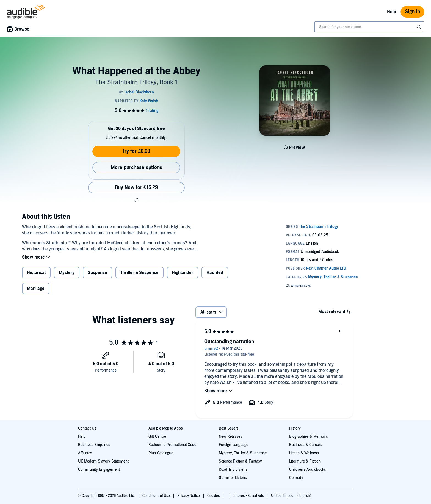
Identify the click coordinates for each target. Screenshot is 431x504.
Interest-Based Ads (249, 496)
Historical (36, 273)
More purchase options (136, 167)
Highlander (183, 273)
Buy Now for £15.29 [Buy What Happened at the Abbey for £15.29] (136, 188)
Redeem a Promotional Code (172, 445)
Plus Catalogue (161, 453)
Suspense (97, 273)
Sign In (412, 12)
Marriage (36, 289)
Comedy (296, 478)
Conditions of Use (157, 496)
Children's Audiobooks (308, 470)
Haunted (215, 273)
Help (392, 12)
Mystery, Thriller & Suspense (243, 453)
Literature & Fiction (305, 461)
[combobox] (369, 27)
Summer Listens (233, 478)
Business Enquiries (94, 445)
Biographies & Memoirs (309, 437)
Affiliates (85, 453)
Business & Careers (306, 445)
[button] (136, 200)
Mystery (67, 273)
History (295, 428)
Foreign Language (234, 445)
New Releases (230, 437)
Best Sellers (229, 428)
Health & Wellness (304, 453)
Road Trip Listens (233, 470)
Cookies (214, 496)
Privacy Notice (189, 496)
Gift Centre (157, 437)
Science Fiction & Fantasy (240, 461)
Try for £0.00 (136, 151)
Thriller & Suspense (139, 273)
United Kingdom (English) (291, 496)
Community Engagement (99, 470)
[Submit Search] (419, 27)
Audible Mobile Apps (166, 428)
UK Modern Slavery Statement (103, 461)
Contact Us (87, 428)
